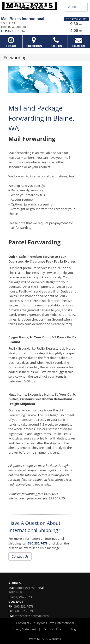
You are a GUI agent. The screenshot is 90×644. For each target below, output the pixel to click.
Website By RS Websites (45, 639)
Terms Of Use (52, 629)
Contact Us (20, 556)
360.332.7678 (38, 543)
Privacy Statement (24, 629)
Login (75, 629)
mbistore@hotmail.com (32, 616)
